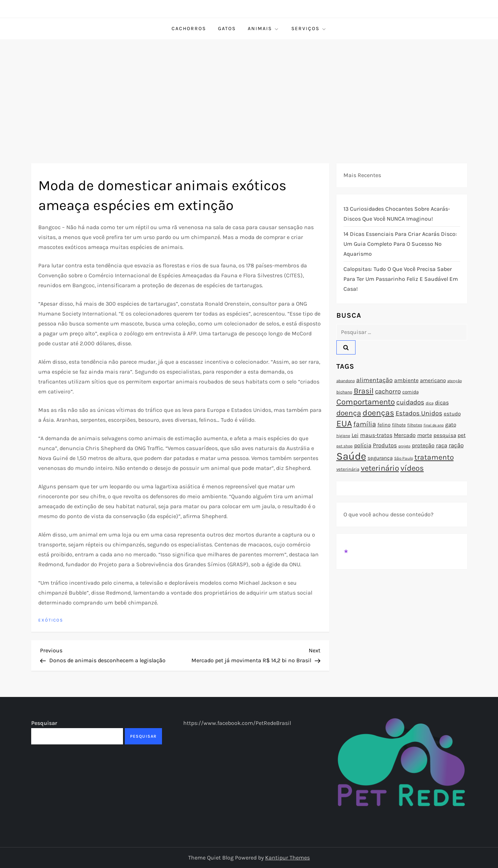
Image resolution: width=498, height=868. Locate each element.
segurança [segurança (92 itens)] (380, 458)
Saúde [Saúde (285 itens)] (351, 456)
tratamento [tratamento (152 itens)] (434, 457)
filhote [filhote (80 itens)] (399, 425)
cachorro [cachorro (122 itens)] (388, 391)
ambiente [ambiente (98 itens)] (406, 380)
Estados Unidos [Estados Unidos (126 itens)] (419, 413)
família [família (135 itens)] (365, 424)
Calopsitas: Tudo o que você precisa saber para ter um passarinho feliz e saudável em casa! (401, 279)
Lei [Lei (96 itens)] (355, 435)
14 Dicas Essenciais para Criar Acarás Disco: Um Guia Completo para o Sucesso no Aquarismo (400, 244)
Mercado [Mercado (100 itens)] (405, 435)
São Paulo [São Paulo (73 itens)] (404, 458)
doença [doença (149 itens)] (349, 413)
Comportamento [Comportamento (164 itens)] (366, 402)
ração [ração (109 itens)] (456, 445)
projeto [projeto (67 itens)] (404, 446)
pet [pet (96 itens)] (462, 435)
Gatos (227, 29)
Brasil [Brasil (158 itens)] (364, 391)
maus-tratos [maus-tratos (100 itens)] (376, 435)
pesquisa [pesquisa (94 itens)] (445, 435)
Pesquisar (44, 723)
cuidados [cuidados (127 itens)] (410, 402)
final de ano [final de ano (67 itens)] (434, 425)
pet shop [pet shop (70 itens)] (345, 446)
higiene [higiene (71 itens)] (343, 436)
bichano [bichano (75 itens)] (344, 392)
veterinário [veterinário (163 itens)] (380, 468)
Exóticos (51, 620)
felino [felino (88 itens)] (384, 425)
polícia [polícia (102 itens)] (363, 445)
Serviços (309, 29)
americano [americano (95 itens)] (433, 380)
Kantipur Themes (287, 858)
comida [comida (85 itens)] (410, 392)
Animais (264, 29)
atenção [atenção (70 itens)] (455, 381)
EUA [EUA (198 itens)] (344, 423)
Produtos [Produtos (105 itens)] (385, 445)
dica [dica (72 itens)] (430, 403)
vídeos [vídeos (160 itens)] (412, 468)
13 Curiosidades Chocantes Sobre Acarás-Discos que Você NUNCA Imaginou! (397, 214)
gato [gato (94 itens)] (451, 425)
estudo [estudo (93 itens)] (452, 414)
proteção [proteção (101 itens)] (423, 445)
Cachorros (189, 29)
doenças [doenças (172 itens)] (378, 413)
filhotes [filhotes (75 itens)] (415, 425)
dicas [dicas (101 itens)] (442, 402)
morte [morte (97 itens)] (425, 435)
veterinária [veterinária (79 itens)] (348, 469)
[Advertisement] (249, 92)
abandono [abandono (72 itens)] (346, 381)
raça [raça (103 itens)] (442, 445)
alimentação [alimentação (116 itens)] (374, 380)
